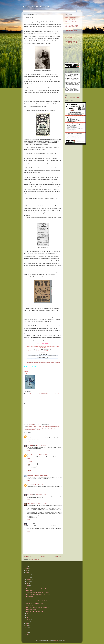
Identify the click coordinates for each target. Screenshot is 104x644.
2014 (27, 633)
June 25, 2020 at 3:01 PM (43, 475)
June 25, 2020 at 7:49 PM (40, 494)
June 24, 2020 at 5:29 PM (39, 436)
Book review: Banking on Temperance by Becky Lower (38, 587)
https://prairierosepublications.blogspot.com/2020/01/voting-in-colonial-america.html (43, 347)
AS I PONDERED (30, 606)
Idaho (43, 427)
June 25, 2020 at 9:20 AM (44, 464)
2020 (27, 572)
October (28, 578)
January (28, 621)
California (35, 427)
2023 (27, 567)
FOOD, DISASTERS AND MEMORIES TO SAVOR (37, 611)
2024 (27, 565)
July (28, 583)
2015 (27, 631)
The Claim (30, 428)
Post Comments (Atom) (35, 559)
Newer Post (27, 556)
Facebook (26, 374)
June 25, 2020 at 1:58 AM (42, 455)
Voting (47, 428)
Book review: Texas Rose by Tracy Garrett (35, 598)
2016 (27, 629)
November (29, 576)
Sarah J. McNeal (31, 504)
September (29, 580)
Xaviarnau (56, 640)
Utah (44, 428)
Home (43, 556)
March (28, 617)
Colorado (40, 427)
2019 (27, 623)
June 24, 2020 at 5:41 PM (40, 445)
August (28, 582)
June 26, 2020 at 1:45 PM (40, 524)
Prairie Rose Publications (36, 7)
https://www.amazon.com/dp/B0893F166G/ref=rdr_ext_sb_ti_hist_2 (43, 394)
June (28, 585)
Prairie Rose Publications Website (72, 97)
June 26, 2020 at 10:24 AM (41, 504)
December (29, 574)
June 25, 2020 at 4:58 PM (38, 485)
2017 (27, 627)
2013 (27, 635)
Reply (29, 441)
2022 (27, 569)
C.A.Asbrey (30, 485)
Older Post (58, 556)
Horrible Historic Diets (31, 609)
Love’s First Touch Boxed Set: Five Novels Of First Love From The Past (72, 43)
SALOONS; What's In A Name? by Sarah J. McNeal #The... (39, 602)
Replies (31, 462)
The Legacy (35, 428)
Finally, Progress (30, 591)
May (28, 614)
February (29, 619)
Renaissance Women (32, 475)
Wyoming (38, 430)
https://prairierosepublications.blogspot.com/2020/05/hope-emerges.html (43, 362)
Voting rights (52, 428)
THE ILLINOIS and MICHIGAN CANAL (35, 604)
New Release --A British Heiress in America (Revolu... (38, 589)
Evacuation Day (30, 596)
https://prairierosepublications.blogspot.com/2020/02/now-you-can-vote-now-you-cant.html (43, 351)
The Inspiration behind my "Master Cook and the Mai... (38, 592)
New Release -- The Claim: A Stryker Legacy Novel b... (38, 594)
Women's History (32, 430)
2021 (27, 570)
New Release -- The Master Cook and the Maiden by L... (38, 608)
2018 (27, 625)
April (28, 615)
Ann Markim (30, 427)
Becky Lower (30, 436)
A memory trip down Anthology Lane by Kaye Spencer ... (38, 600)
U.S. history (40, 428)
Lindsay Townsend (32, 455)
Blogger (66, 640)
